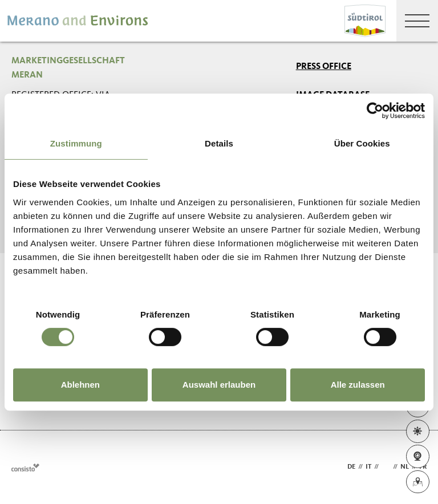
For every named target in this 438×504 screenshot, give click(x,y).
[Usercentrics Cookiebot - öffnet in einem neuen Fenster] (375, 111)
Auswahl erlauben (219, 385)
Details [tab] (219, 143)
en (386, 467)
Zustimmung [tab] (76, 143)
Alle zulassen (358, 385)
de (351, 467)
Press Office (324, 67)
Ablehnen (80, 385)
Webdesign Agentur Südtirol (25, 467)
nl (405, 467)
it (368, 467)
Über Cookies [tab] (362, 143)
